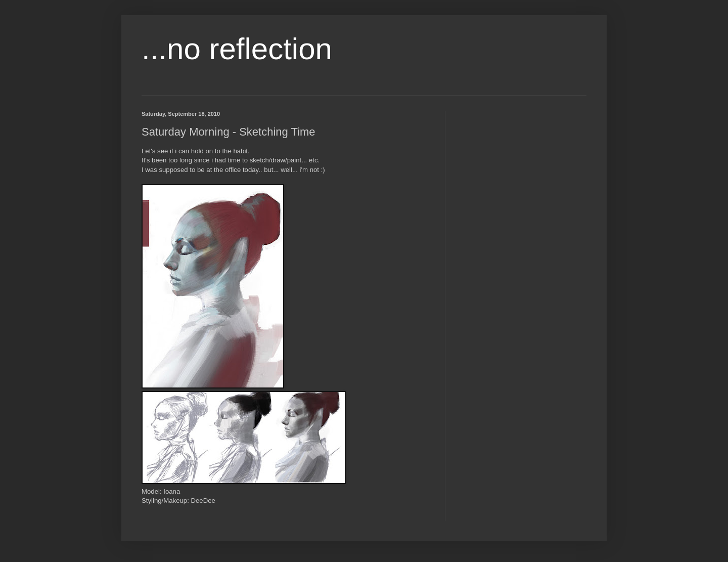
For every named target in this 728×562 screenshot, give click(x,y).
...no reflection (237, 49)
